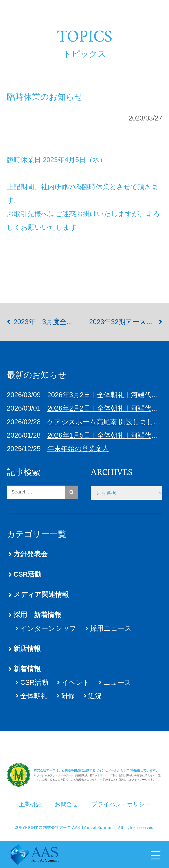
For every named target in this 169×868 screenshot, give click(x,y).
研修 (68, 696)
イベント (76, 683)
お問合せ (66, 800)
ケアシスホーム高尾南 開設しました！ (107, 422)
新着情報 (27, 669)
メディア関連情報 (41, 595)
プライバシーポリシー (121, 800)
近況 (95, 696)
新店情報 (27, 649)
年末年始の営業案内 (78, 449)
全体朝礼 (34, 696)
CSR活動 (27, 574)
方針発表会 (30, 554)
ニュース (117, 683)
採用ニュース (111, 628)
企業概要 (30, 800)
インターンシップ (48, 628)
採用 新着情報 (37, 615)
